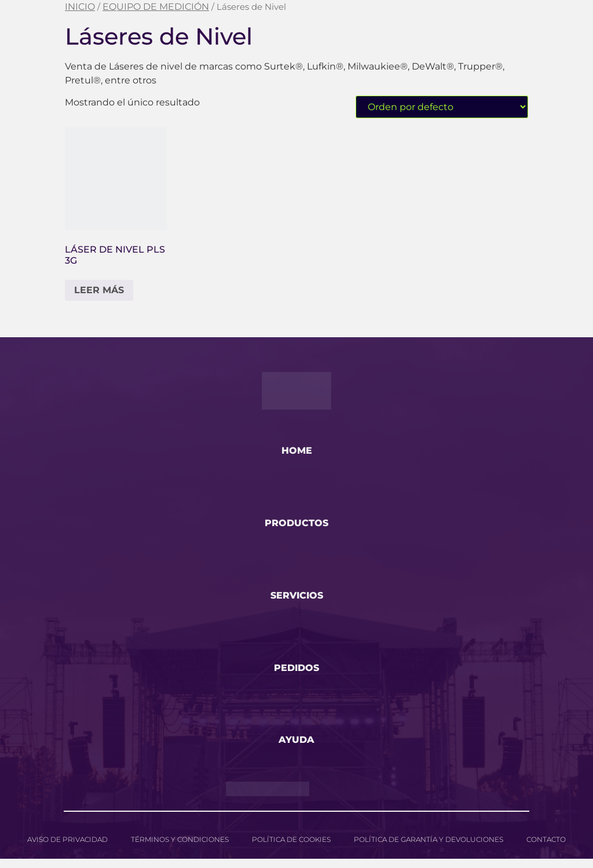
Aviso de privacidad (67, 849)
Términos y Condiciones (180, 849)
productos (296, 526)
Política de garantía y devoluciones (429, 849)
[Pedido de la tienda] (442, 107)
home (297, 452)
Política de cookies (291, 849)
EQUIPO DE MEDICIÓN (156, 7)
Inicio (80, 7)
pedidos (296, 674)
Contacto (546, 849)
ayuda (296, 748)
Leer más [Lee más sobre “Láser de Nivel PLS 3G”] (99, 290)
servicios (297, 600)
